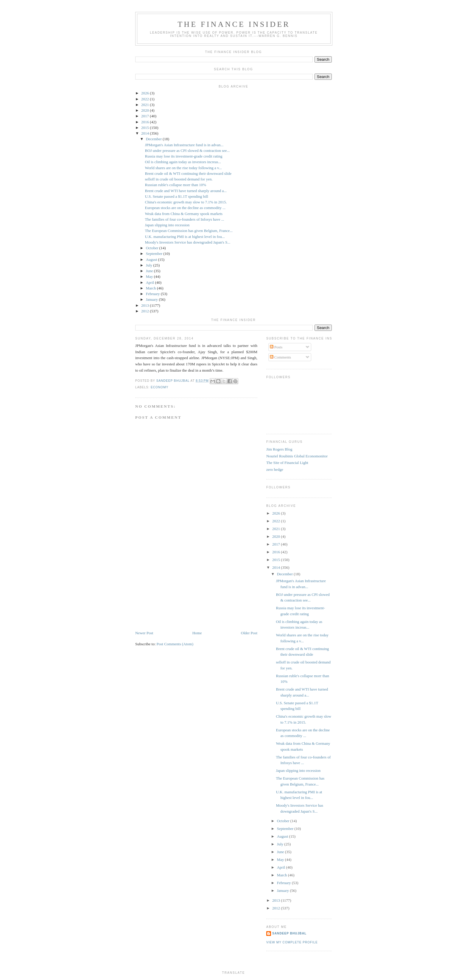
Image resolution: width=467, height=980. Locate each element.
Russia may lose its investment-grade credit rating (183, 156)
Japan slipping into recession (167, 225)
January (152, 299)
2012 (145, 311)
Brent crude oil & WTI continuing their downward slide (188, 173)
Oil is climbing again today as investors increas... (183, 162)
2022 (145, 99)
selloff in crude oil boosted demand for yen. (179, 179)
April (151, 282)
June (150, 271)
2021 (145, 105)
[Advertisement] (180, 588)
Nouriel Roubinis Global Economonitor (297, 456)
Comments (281, 357)
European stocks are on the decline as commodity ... (185, 208)
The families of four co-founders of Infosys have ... (184, 219)
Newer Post (144, 633)
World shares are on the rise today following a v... (183, 168)
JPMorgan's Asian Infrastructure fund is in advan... (184, 145)
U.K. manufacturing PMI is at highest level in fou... (185, 237)
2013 (145, 305)
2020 (145, 110)
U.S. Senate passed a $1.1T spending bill (176, 196)
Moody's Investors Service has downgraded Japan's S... (187, 242)
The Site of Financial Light (287, 463)
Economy (159, 387)
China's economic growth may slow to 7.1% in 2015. (186, 202)
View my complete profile (292, 942)
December (154, 139)
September (155, 254)
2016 (145, 122)
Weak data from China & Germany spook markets (184, 214)
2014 (145, 133)
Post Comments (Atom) (175, 644)
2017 (145, 116)
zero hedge (275, 469)
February (153, 294)
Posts (276, 347)
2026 (145, 93)
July (150, 265)
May (150, 276)
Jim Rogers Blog (279, 449)
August (152, 260)
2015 (145, 128)
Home (197, 633)
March (151, 288)
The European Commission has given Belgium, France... (189, 231)
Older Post (249, 633)
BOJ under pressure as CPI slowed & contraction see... (187, 151)
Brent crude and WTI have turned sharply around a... (186, 191)
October (153, 248)
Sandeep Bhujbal (289, 933)
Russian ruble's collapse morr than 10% (175, 185)
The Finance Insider (234, 24)
